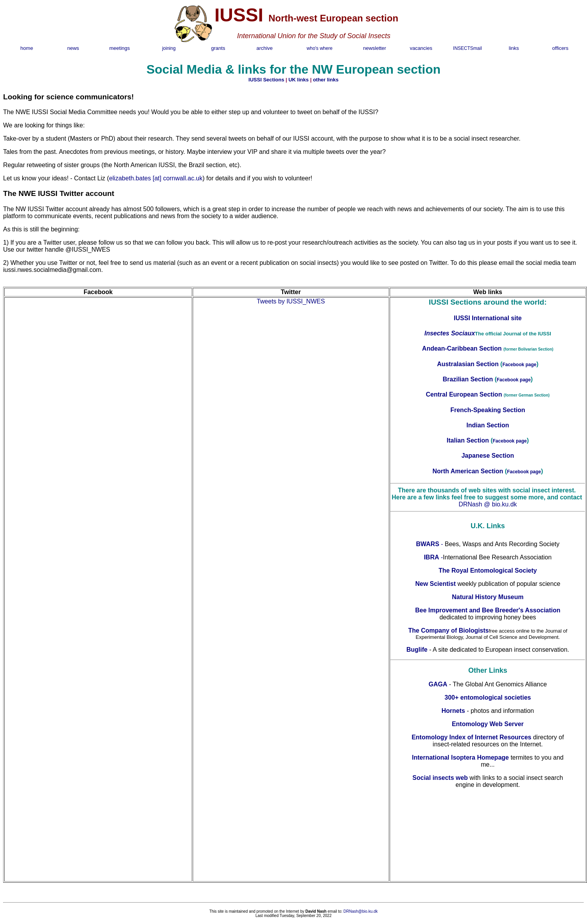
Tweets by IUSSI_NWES (291, 301)
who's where (320, 48)
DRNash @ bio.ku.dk (488, 504)
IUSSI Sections (266, 80)
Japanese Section (488, 456)
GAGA (438, 684)
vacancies (421, 48)
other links (326, 80)
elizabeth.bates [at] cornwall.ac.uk (156, 178)
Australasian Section (468, 364)
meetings (120, 48)
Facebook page (519, 365)
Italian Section (468, 440)
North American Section (468, 471)
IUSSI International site (488, 318)
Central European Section (465, 394)
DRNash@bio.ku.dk (360, 911)
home (27, 48)
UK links (299, 80)
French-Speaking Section (488, 410)
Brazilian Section (468, 379)
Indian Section (488, 425)
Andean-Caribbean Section (463, 348)
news (73, 48)
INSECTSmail (467, 48)
